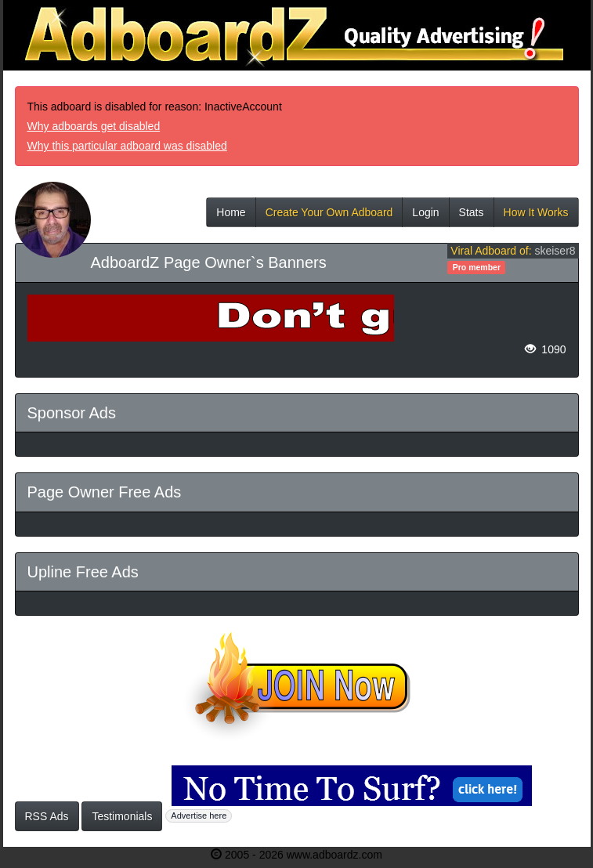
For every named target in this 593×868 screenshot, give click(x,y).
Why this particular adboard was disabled (127, 146)
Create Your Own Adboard (329, 217)
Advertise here (199, 816)
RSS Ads (47, 816)
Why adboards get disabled (94, 126)
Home (231, 217)
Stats (472, 217)
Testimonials (122, 816)
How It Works (536, 217)
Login (425, 217)
